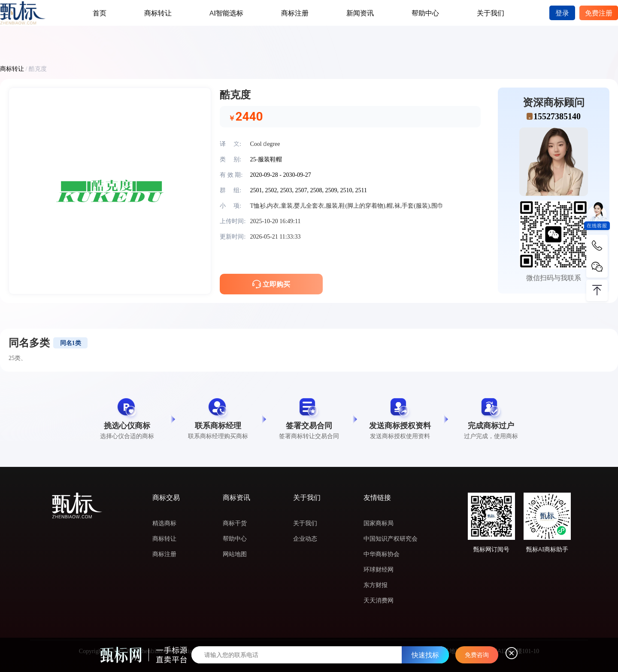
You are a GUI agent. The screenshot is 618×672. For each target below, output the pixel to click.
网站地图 (235, 554)
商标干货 (235, 523)
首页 (100, 13)
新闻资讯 (360, 13)
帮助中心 (425, 13)
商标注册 (295, 13)
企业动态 (305, 539)
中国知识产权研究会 (391, 539)
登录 (562, 13)
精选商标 (164, 523)
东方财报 (376, 585)
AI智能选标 (226, 13)
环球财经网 (379, 569)
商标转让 (158, 13)
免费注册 (599, 13)
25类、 (18, 358)
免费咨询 (477, 655)
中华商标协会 (382, 554)
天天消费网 (379, 600)
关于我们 (491, 13)
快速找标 (425, 655)
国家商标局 (379, 523)
